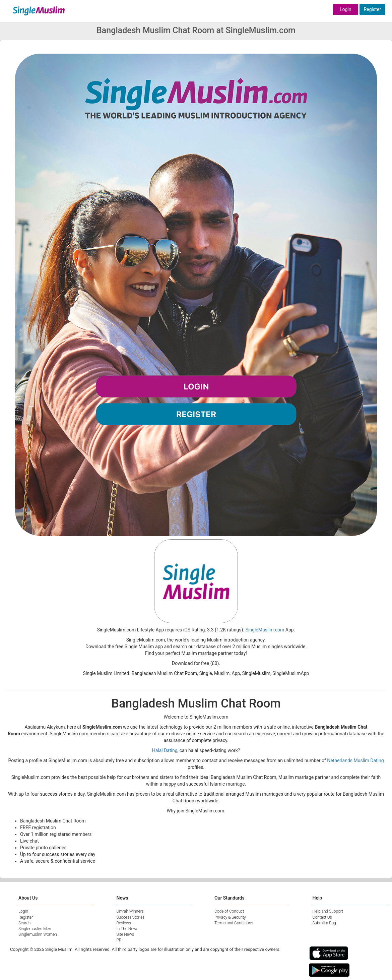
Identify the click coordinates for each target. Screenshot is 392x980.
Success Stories (131, 917)
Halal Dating (165, 750)
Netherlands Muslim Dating (355, 760)
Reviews (124, 923)
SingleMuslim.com (265, 630)
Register (372, 9)
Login (346, 9)
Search (24, 923)
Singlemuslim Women (38, 934)
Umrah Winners (130, 911)
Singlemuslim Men (35, 929)
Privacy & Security (230, 917)
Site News (125, 934)
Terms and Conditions (234, 923)
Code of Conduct (229, 911)
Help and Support (328, 911)
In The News (127, 929)
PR (119, 940)
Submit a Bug (324, 923)
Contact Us (322, 917)
